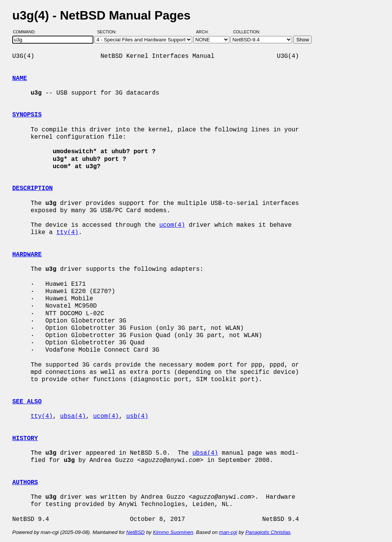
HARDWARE (27, 255)
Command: (27, 32)
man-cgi (228, 532)
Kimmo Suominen (173, 532)
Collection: (247, 32)
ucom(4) (172, 225)
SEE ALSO (27, 402)
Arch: (206, 32)
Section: (109, 32)
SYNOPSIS (27, 115)
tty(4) (67, 233)
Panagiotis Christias (268, 532)
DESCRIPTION (33, 188)
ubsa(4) (73, 416)
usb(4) (137, 416)
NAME (20, 79)
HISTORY (25, 439)
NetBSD (136, 532)
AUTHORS (25, 483)
